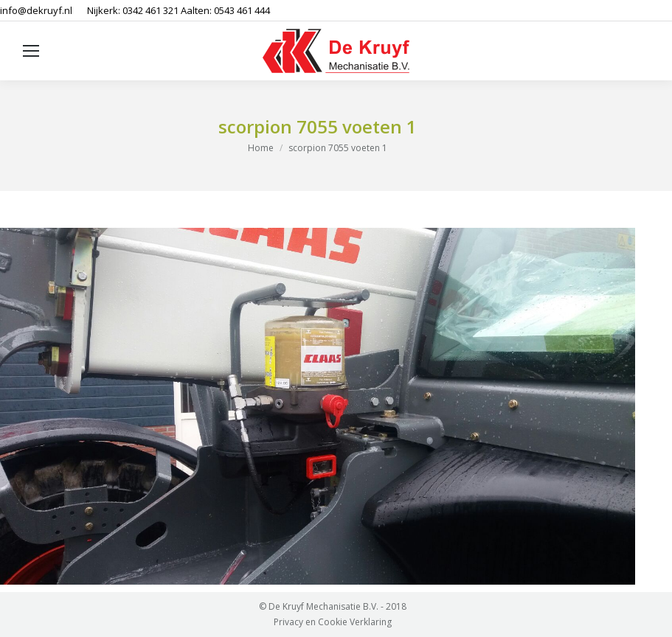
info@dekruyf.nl (36, 10)
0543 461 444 (242, 10)
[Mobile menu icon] (31, 51)
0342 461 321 (150, 10)
